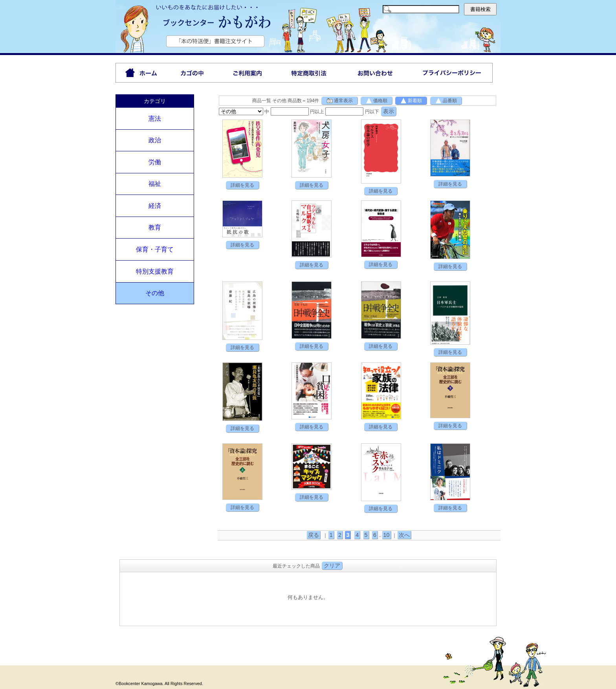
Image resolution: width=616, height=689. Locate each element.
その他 (155, 293)
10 (387, 535)
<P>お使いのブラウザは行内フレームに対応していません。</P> (308, 598)
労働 (155, 162)
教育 (155, 227)
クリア (332, 566)
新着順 (411, 101)
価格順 (376, 101)
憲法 (155, 119)
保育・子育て (155, 249)
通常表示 (339, 101)
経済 (155, 206)
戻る (313, 535)
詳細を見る (242, 185)
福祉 (155, 184)
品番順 (446, 101)
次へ (404, 535)
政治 (155, 140)
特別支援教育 (155, 271)
